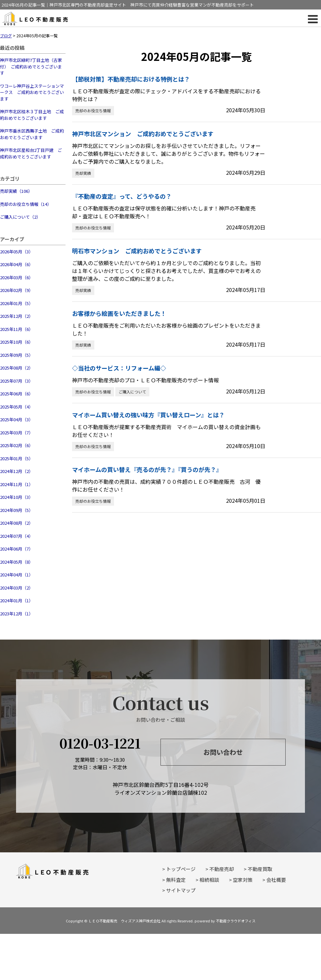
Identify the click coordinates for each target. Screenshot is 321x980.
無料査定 (176, 880)
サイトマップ (181, 890)
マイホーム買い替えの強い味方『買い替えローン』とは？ (148, 415)
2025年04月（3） (17, 419)
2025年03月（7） (17, 433)
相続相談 (209, 880)
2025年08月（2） (17, 368)
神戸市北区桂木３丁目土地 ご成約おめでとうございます (32, 115)
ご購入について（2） (20, 217)
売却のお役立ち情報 (93, 110)
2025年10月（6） (17, 342)
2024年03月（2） (17, 588)
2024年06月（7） (17, 549)
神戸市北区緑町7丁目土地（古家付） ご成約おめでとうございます (31, 66)
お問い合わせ (223, 752)
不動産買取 (260, 869)
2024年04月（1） (17, 575)
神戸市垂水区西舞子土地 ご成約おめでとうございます (32, 134)
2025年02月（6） (17, 445)
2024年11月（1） (17, 484)
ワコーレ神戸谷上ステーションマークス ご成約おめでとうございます (32, 92)
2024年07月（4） (17, 536)
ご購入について (132, 392)
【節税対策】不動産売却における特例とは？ (131, 79)
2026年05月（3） (17, 252)
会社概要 (276, 880)
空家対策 (243, 880)
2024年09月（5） (17, 510)
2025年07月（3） (17, 381)
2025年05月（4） (17, 407)
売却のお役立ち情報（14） (26, 204)
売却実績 (83, 173)
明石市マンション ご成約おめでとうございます (137, 251)
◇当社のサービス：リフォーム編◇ (119, 368)
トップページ (181, 869)
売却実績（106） (16, 191)
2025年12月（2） (17, 316)
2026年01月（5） (17, 303)
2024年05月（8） (17, 562)
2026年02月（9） (17, 290)
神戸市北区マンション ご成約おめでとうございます (143, 134)
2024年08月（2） (17, 523)
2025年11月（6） (17, 329)
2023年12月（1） (17, 614)
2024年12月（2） (17, 471)
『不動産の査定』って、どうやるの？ (122, 196)
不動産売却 (222, 869)
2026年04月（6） (17, 264)
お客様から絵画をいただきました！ (119, 313)
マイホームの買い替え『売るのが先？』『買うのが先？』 (147, 469)
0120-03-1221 (100, 743)
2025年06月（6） (17, 394)
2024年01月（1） (17, 600)
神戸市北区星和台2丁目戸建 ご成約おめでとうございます (31, 153)
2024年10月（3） (17, 497)
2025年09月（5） (17, 355)
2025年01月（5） (17, 458)
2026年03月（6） (17, 277)
